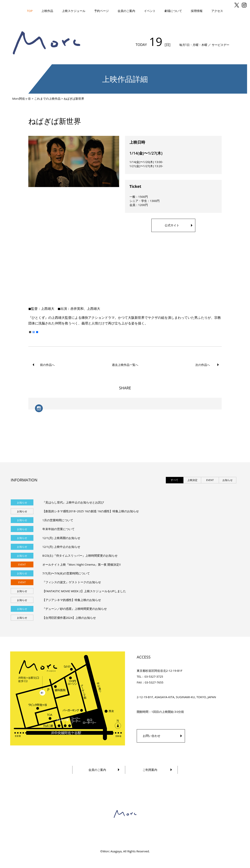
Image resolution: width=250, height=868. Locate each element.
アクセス (217, 11)
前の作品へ (47, 365)
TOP (30, 11)
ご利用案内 (150, 770)
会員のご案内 (126, 11)
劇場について (173, 11)
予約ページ (101, 11)
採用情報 (197, 11)
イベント (150, 11)
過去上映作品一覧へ (125, 365)
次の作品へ (203, 365)
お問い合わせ (152, 736)
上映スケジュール (74, 11)
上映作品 (47, 11)
